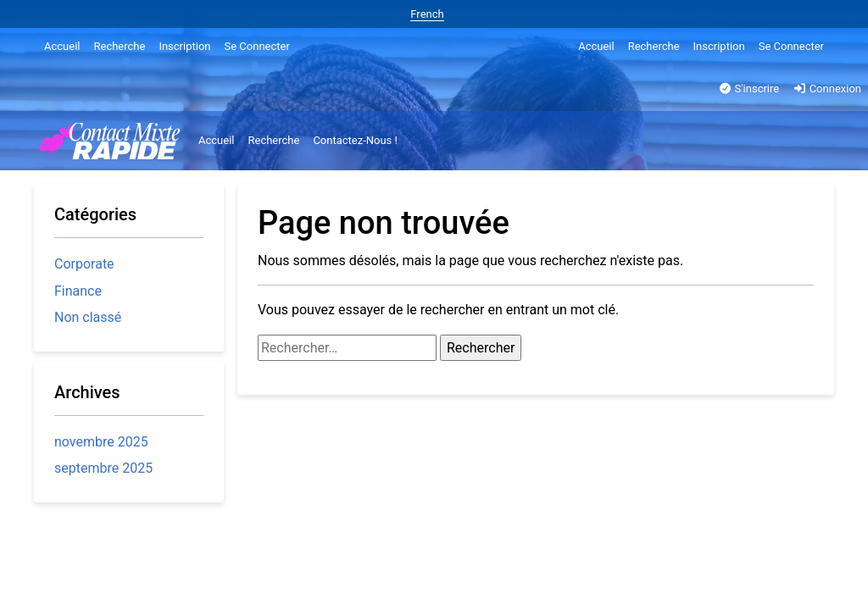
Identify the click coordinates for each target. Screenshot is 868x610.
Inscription (184, 46)
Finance (78, 291)
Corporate (84, 264)
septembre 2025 (103, 468)
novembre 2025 (101, 442)
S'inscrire (748, 89)
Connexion (827, 89)
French (427, 14)
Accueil (62, 46)
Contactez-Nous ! (355, 140)
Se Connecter (257, 46)
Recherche (119, 46)
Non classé (88, 317)
